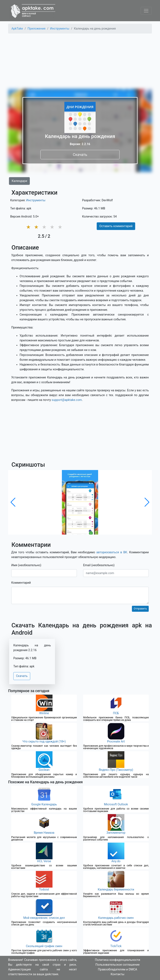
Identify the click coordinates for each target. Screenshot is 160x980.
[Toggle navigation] (146, 11)
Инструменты (36, 200)
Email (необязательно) (99, 565)
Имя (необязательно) (26, 565)
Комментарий (21, 583)
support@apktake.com (67, 400)
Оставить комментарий (116, 226)
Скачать (80, 155)
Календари (19, 181)
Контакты (117, 974)
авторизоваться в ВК (112, 552)
